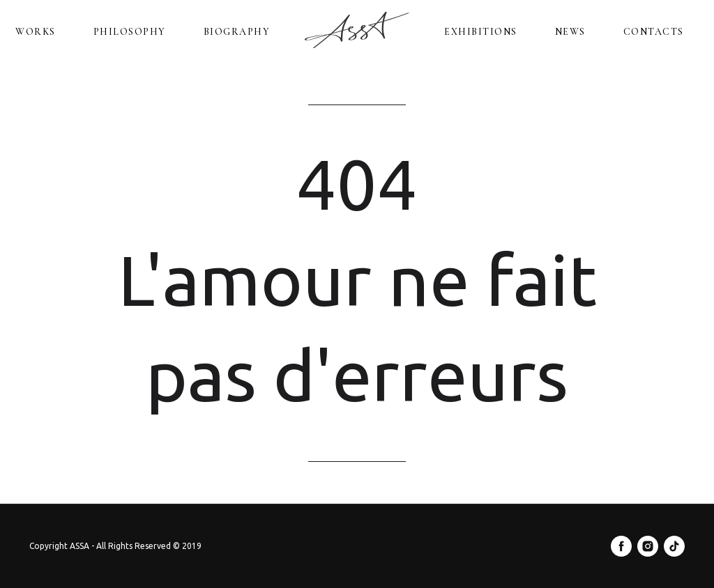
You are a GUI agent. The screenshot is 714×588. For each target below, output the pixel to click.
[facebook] (621, 546)
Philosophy (130, 32)
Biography (237, 32)
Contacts (654, 32)
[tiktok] (674, 546)
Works (36, 32)
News (570, 32)
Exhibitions (481, 32)
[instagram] (648, 546)
